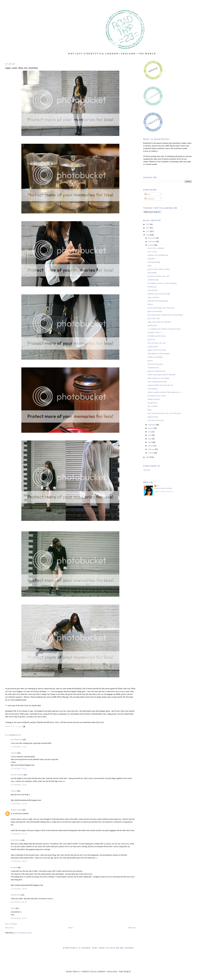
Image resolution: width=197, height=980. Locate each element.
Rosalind (14, 867)
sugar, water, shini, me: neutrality (22, 68)
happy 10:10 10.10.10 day (157, 350)
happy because (153, 417)
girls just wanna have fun (156, 371)
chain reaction (153, 290)
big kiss (150, 304)
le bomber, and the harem (157, 336)
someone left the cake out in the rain (160, 385)
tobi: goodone (152, 389)
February (151, 449)
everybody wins (153, 368)
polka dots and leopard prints (158, 301)
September (152, 425)
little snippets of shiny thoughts (159, 354)
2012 (148, 228)
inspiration (151, 259)
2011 (148, 231)
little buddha (152, 273)
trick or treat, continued (156, 248)
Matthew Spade (16, 810)
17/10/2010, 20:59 (19, 889)
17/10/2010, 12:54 (19, 785)
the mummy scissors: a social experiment (162, 283)
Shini (49, 691)
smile (150, 266)
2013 (148, 224)
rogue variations (153, 297)
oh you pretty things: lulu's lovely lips (161, 308)
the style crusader (17, 775)
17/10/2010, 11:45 (19, 747)
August (151, 428)
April (150, 442)
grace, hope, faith (154, 318)
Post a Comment (11, 924)
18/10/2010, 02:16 (19, 902)
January (151, 453)
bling (149, 410)
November (152, 242)
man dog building (154, 262)
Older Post (132, 928)
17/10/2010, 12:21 (19, 769)
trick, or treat (152, 252)
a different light (153, 280)
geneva (150, 361)
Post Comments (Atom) (23, 933)
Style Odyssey (16, 840)
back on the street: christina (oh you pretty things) (165, 315)
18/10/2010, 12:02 (19, 918)
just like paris (152, 325)
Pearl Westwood (17, 740)
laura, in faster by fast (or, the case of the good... (165, 413)
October (151, 245)
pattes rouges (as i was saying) (158, 378)
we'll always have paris (156, 420)
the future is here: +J (155, 332)
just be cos (151, 339)
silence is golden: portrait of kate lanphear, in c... (165, 392)
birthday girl (152, 287)
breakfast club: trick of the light (159, 294)
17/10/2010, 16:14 (19, 861)
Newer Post (9, 928)
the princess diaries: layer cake (158, 276)
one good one (152, 403)
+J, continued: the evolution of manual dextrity (164, 329)
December (152, 238)
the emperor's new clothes (157, 396)
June (150, 435)
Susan (13, 908)
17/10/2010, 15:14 (19, 834)
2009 (148, 457)
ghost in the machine (155, 311)
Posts (148, 194)
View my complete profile (164, 492)
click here (147, 470)
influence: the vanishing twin (158, 255)
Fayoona (14, 753)
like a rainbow (153, 406)
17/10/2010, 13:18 (19, 804)
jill (158, 486)
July (150, 432)
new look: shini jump (155, 364)
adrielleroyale (16, 895)
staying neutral (153, 347)
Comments (150, 199)
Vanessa (14, 791)
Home (71, 928)
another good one (154, 399)
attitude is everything (155, 357)
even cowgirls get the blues (157, 382)
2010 (148, 235)
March (151, 446)
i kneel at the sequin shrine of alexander (162, 375)
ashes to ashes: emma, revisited (159, 269)
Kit (6, 706)
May (150, 439)
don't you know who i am (157, 343)
